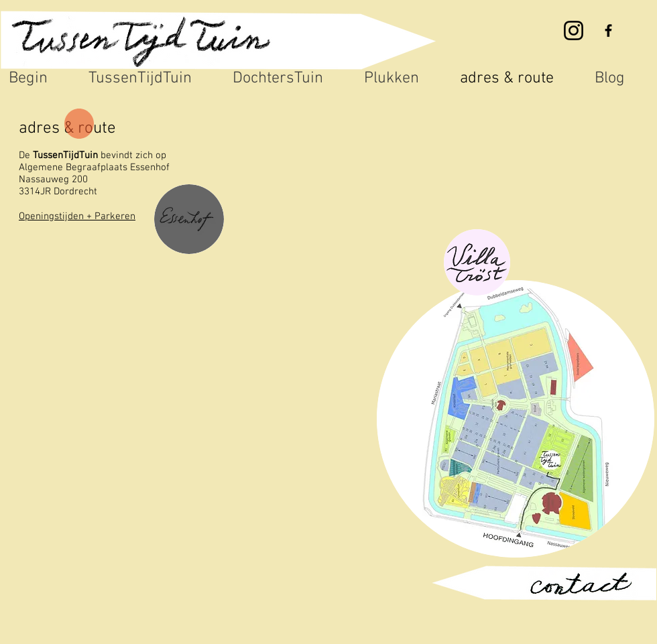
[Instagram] (574, 30)
